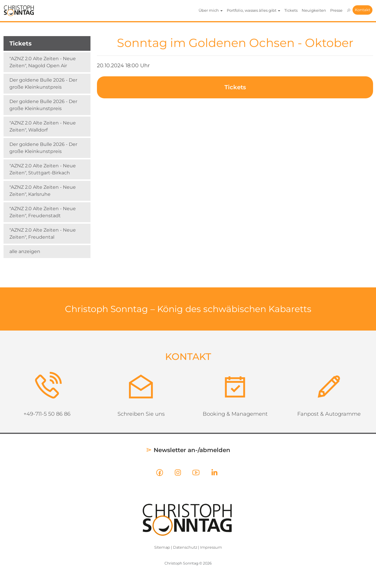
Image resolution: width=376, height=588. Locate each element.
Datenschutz (185, 547)
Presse (336, 10)
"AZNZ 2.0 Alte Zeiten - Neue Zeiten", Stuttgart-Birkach (43, 169)
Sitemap (162, 547)
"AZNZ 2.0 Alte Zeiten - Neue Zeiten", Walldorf (43, 126)
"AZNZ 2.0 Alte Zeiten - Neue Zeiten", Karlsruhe (43, 191)
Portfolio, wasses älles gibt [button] (254, 10)
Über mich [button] (211, 10)
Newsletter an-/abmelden (188, 450)
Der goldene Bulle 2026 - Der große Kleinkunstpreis (43, 84)
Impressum (211, 547)
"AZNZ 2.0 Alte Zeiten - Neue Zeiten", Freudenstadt (43, 212)
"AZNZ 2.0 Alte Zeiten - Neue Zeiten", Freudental (43, 234)
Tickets (291, 10)
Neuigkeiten (314, 10)
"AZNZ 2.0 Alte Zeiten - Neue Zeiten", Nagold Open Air (43, 62)
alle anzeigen (25, 251)
